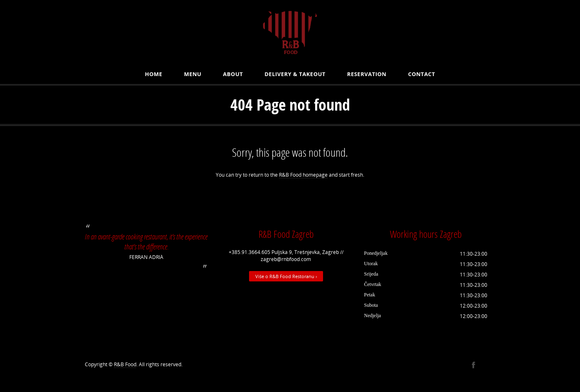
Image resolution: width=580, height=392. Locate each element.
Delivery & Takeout (295, 74)
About (233, 74)
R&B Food (125, 364)
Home (154, 74)
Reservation (367, 74)
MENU (193, 74)
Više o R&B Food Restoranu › (286, 276)
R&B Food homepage (303, 175)
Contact (421, 74)
